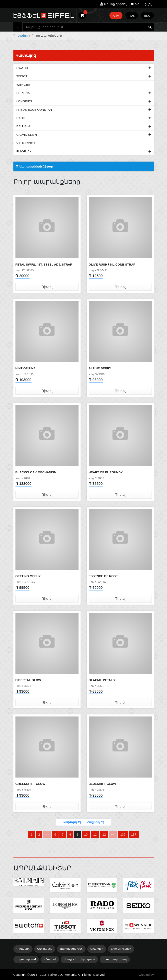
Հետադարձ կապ (115, 959)
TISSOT (22, 76)
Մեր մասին (45, 949)
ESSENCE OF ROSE (103, 576)
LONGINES (24, 101)
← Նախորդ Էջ (70, 822)
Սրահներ (97, 949)
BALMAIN (23, 126)
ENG (147, 16)
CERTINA (23, 93)
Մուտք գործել (113, 4)
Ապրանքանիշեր (71, 949)
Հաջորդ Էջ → (98, 822)
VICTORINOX (26, 143)
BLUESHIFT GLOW (102, 784)
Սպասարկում (26, 959)
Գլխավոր (21, 36)
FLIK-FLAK (24, 151)
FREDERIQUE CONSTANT (35, 110)
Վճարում (50, 959)
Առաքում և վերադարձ (79, 959)
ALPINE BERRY (100, 368)
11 (95, 834)
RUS (132, 16)
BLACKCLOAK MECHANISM (36, 472)
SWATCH (23, 68)
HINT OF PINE (26, 368)
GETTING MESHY (28, 576)
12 (104, 834)
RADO (21, 118)
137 (134, 834)
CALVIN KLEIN (27, 135)
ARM (116, 16)
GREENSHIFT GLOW (31, 784)
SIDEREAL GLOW (28, 680)
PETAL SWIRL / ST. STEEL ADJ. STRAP (44, 264)
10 (86, 834)
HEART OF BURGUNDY (106, 472)
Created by (146, 975)
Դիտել (47, 287)
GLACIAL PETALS (102, 680)
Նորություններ (121, 949)
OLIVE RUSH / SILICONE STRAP (112, 264)
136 (123, 834)
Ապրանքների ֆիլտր (34, 166)
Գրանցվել (141, 4)
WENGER (23, 85)
